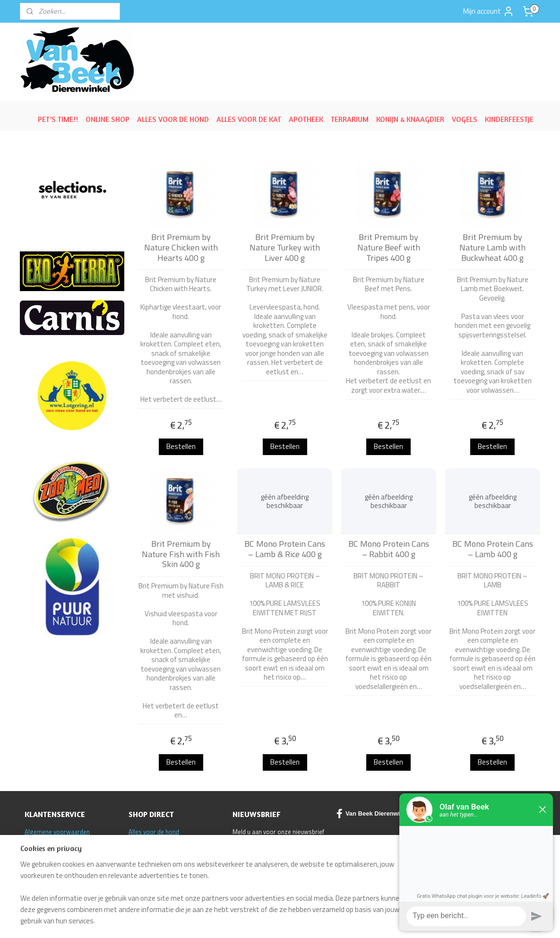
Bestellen (181, 446)
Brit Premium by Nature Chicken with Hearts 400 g (181, 247)
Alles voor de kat (151, 842)
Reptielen (141, 852)
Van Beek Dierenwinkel (375, 814)
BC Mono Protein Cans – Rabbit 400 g (389, 549)
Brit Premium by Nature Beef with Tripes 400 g (389, 247)
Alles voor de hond (154, 832)
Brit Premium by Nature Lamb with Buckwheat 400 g (492, 247)
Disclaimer (39, 852)
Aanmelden (257, 855)
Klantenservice (44, 861)
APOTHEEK (306, 119)
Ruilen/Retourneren (51, 842)
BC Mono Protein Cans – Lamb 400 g (493, 549)
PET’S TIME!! (58, 119)
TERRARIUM (350, 119)
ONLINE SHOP (108, 119)
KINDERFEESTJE (509, 119)
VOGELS (465, 119)
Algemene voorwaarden (57, 832)
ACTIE (136, 861)
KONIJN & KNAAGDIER (410, 119)
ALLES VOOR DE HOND (173, 119)
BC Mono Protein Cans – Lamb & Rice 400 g (285, 549)
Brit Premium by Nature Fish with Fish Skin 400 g (181, 554)
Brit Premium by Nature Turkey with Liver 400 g (285, 247)
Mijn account (489, 11)
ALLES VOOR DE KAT (249, 119)
